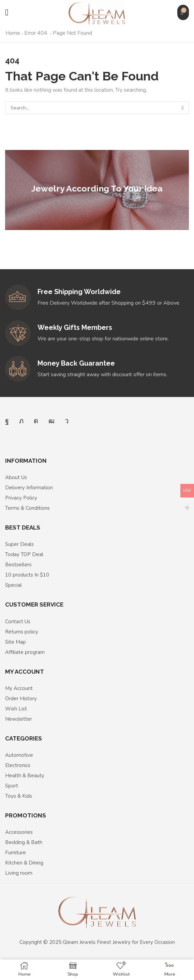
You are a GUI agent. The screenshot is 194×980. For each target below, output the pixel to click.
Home (13, 33)
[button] (7, 12)
